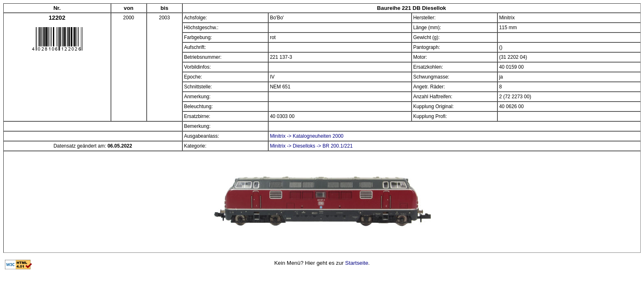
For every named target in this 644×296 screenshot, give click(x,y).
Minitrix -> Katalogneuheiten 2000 (307, 136)
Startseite (356, 263)
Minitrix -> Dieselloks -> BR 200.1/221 (311, 146)
